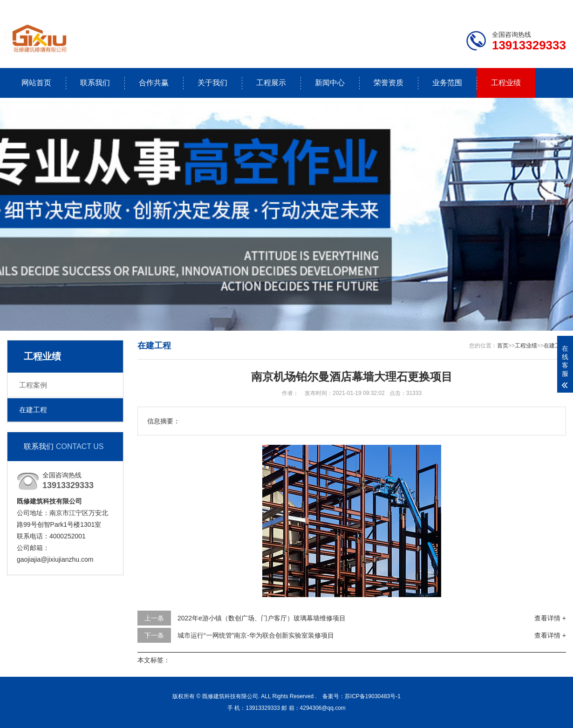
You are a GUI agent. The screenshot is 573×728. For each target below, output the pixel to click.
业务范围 (447, 83)
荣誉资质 (389, 83)
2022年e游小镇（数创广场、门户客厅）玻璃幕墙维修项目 (262, 618)
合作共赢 (154, 83)
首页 (503, 346)
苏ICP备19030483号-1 (373, 696)
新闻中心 (330, 83)
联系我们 (508, 7)
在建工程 (33, 410)
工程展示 (271, 83)
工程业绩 (506, 83)
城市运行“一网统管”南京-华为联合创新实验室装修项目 (256, 635)
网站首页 (36, 83)
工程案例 (33, 385)
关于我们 (212, 83)
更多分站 (553, 7)
